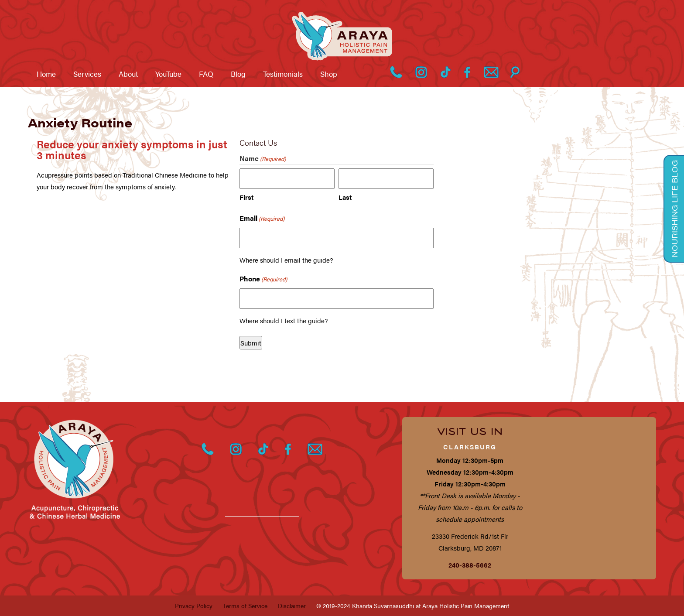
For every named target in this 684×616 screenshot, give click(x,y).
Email (262, 218)
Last (345, 197)
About (128, 74)
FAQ (206, 74)
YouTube (168, 74)
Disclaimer (292, 606)
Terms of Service (245, 606)
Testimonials (283, 74)
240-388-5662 (470, 565)
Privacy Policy (194, 606)
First (246, 197)
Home (46, 74)
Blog (238, 74)
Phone (263, 279)
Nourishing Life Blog (674, 209)
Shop (329, 74)
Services (87, 74)
